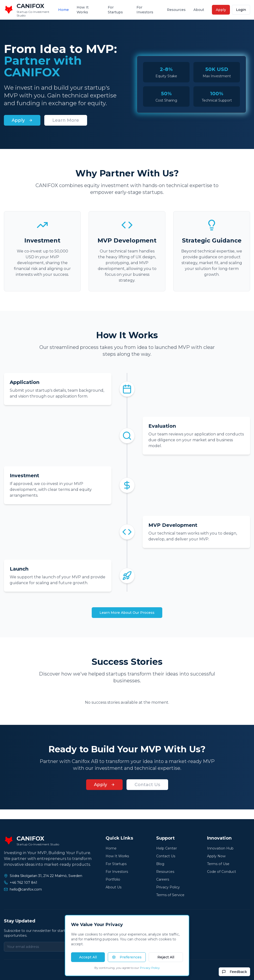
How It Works (83, 10)
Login (241, 10)
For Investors (145, 10)
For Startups (115, 10)
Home (63, 10)
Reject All (166, 957)
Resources (176, 10)
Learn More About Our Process (127, 613)
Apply (221, 10)
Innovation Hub (220, 848)
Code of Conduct (222, 872)
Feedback (234, 972)
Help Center (167, 848)
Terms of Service (170, 895)
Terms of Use (218, 864)
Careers (163, 879)
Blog (160, 864)
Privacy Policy (168, 887)
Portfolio (113, 879)
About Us (113, 887)
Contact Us (147, 785)
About (199, 10)
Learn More (66, 120)
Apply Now (216, 856)
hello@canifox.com (26, 889)
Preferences (127, 957)
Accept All (88, 957)
